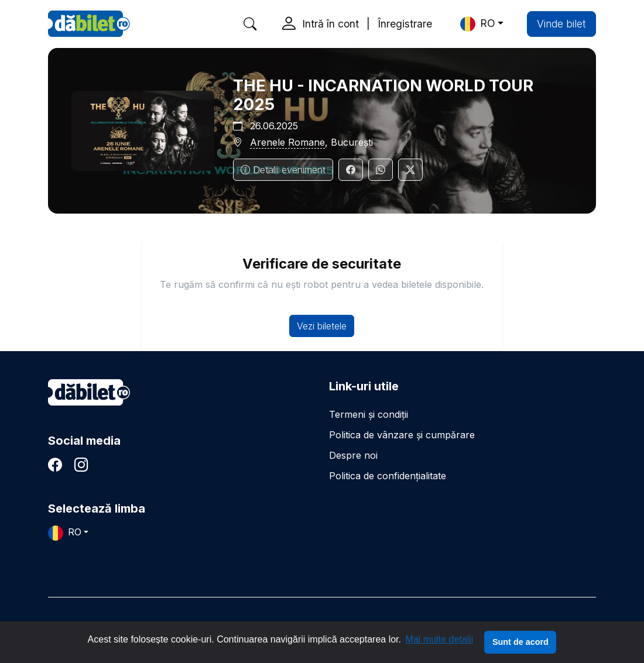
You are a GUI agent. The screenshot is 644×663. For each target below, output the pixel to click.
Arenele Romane (287, 142)
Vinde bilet (561, 24)
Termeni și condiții (369, 414)
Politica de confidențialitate (388, 476)
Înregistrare (405, 24)
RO (478, 24)
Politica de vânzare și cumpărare (402, 435)
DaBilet (89, 24)
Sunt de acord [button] (520, 642)
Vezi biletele (322, 326)
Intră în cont (330, 24)
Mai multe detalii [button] (440, 639)
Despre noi (353, 455)
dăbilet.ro (89, 392)
